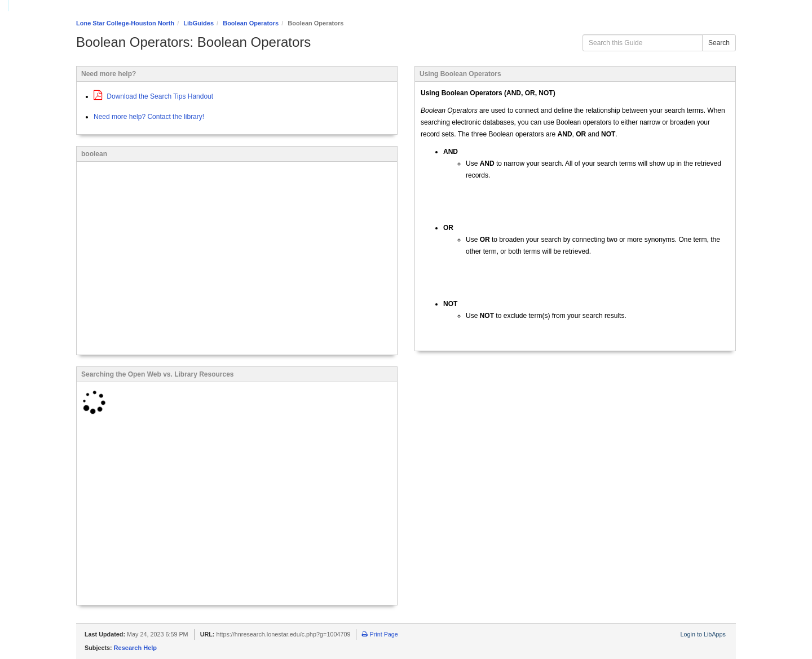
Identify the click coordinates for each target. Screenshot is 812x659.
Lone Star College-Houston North (125, 23)
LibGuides (198, 23)
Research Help (135, 648)
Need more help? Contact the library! (149, 117)
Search (719, 43)
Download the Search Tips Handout (153, 96)
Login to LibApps (703, 634)
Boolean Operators (251, 23)
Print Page (380, 634)
